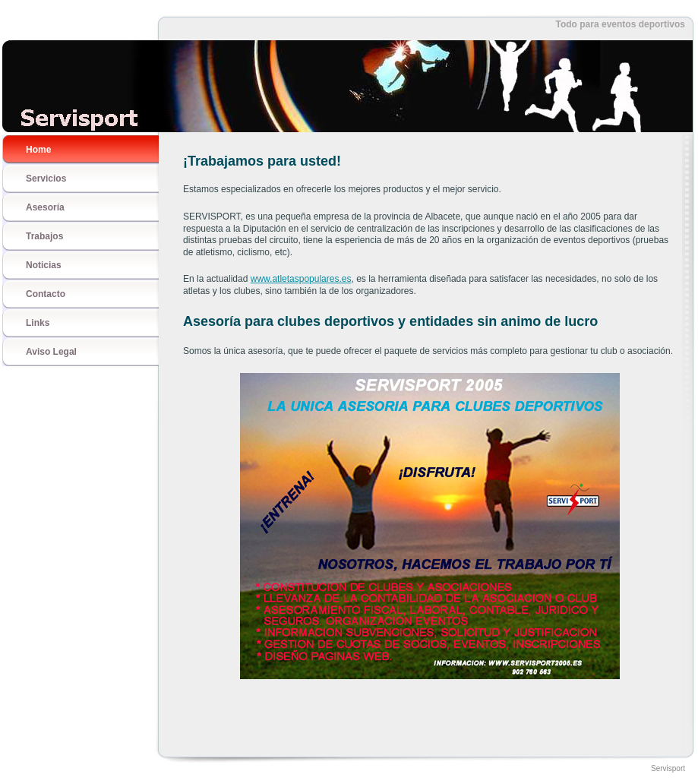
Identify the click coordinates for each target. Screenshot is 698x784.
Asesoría (45, 207)
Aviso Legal (51, 352)
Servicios (46, 179)
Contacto (46, 294)
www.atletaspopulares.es (301, 279)
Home (38, 150)
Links (38, 323)
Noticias (44, 265)
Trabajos (44, 236)
